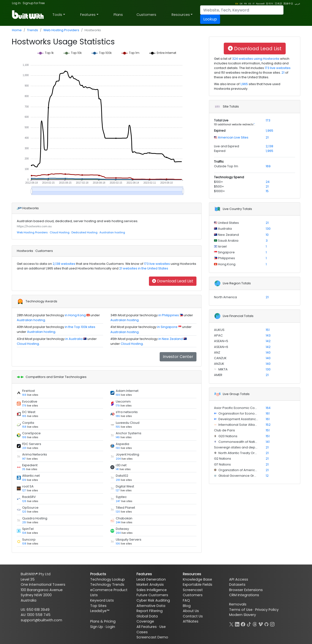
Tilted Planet (125, 508)
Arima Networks (35, 454)
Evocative (30, 401)
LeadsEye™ (100, 611)
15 (267, 191)
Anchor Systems (129, 433)
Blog (187, 606)
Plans (118, 15)
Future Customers (152, 595)
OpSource (30, 508)
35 (24, 469)
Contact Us (193, 616)
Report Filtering (150, 611)
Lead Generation (151, 579)
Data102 (122, 476)
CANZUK (220, 358)
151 (268, 330)
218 (118, 480)
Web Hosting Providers (61, 30)
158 (24, 427)
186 (118, 416)
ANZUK (219, 364)
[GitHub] (266, 624)
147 (24, 459)
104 (24, 533)
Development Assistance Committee (247, 419)
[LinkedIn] (237, 624)
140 (268, 352)
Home (17, 30)
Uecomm (123, 401)
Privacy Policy (267, 610)
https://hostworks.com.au (34, 226)
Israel (222, 246)
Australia (224, 229)
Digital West (125, 486)
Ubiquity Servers (129, 540)
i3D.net (121, 465)
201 (24, 448)
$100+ (219, 182)
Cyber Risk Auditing (153, 600)
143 (268, 335)
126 (24, 501)
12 (267, 476)
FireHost (29, 391)
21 (283, 73)
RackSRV (29, 497)
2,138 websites (64, 264)
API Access (239, 579)
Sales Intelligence (152, 590)
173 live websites (157, 264)
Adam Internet (127, 391)
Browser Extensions (246, 590)
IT (253, 4)
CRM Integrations (244, 595)
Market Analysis (150, 585)
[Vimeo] (261, 624)
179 (24, 406)
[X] (231, 624)
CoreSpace (31, 433)
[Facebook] (243, 624)
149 (118, 437)
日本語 (278, 4)
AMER (218, 375)
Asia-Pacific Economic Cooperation (242, 408)
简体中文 (288, 4)
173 (268, 120)
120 (24, 512)
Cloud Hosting (60, 232)
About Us (191, 611)
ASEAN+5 (221, 341)
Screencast (193, 590)
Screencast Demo (152, 637)
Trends (33, 30)
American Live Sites (233, 137)
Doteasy (122, 529)
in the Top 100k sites (80, 327)
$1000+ (219, 191)
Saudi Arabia (228, 241)
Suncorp (29, 540)
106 (118, 544)
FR (245, 4)
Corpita (28, 423)
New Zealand (228, 235)
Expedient (30, 465)
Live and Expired (227, 146)
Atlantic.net (31, 476)
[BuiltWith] (28, 15)
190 (118, 448)
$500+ (219, 186)
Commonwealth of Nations (239, 442)
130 (268, 229)
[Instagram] (272, 624)
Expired (220, 131)
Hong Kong (226, 264)
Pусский (260, 4)
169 (24, 395)
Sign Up (97, 627)
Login (110, 627)
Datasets (237, 585)
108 (24, 544)
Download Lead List (173, 281)
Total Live (221, 120)
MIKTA (223, 369)
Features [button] (88, 15)
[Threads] (255, 624)
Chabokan (124, 518)
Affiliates (191, 621)
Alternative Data (151, 606)
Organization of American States (244, 470)
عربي (297, 4)
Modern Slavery (243, 615)
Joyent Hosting (127, 454)
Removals (238, 604)
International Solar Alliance (240, 425)
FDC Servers (32, 444)
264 (118, 533)
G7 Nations (222, 464)
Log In (16, 3)
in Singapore (167, 327)
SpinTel (28, 529)
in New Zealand (171, 339)
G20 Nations (228, 436)
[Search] (242, 10)
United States (228, 223)
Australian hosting (112, 232)
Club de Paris (224, 430)
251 (24, 522)
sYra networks (127, 412)
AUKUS (219, 330)
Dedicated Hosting (84, 232)
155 (118, 427)
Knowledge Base (197, 579)
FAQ (186, 600)
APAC (218, 335)
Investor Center (178, 357)
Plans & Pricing (103, 621)
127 (24, 490)
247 (118, 501)
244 (118, 522)
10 (267, 235)
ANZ (217, 352)
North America (225, 297)
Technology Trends (107, 585)
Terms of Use (241, 610)
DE (241, 4)
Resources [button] (181, 15)
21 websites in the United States (143, 268)
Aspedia (122, 444)
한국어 (270, 4)
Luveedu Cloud (128, 423)
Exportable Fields (198, 585)
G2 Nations (223, 459)
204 (118, 459)
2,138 (269, 146)
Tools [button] (57, 15)
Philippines (226, 258)
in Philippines (169, 315)
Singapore (226, 252)
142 (268, 341)
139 (24, 480)
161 (268, 413)
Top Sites (98, 606)
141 (117, 469)
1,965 (244, 84)
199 (24, 437)
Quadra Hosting (35, 518)
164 (268, 408)
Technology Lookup (107, 579)
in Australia (74, 339)
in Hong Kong (75, 315)
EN (237, 4)
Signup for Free (34, 3)
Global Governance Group (239, 476)
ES (250, 4)
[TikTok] (249, 624)
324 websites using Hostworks (255, 59)
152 (268, 425)
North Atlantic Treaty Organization (244, 453)
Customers (146, 15)
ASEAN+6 (221, 347)
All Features (147, 627)
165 (24, 416)
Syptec (121, 497)
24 (268, 182)
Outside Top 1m (226, 166)
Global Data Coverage (147, 619)
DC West (29, 412)
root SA (28, 486)
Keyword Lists (102, 600)
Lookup (210, 19)
